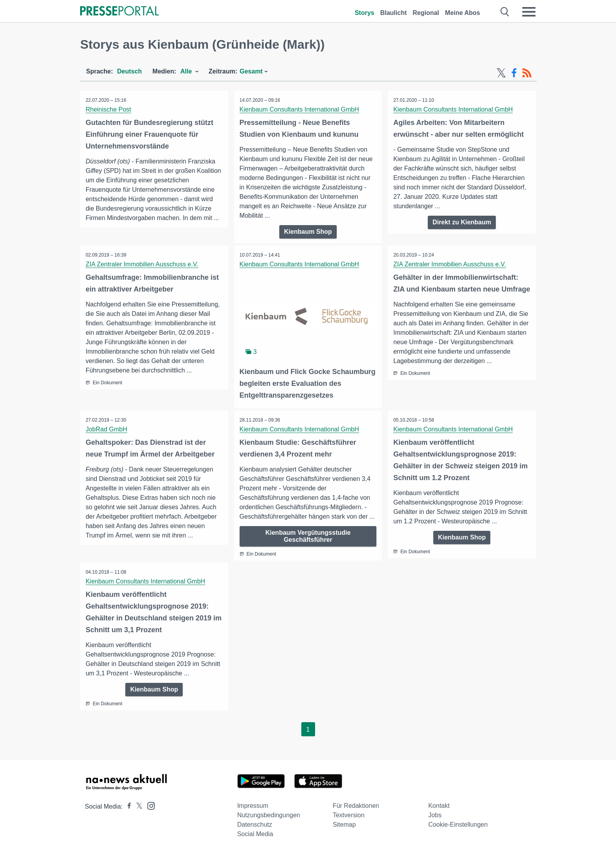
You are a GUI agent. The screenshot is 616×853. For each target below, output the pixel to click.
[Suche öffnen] (505, 12)
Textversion (349, 815)
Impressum (253, 806)
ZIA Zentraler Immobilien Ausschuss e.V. (142, 264)
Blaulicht (394, 13)
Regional (426, 13)
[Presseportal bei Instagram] (149, 805)
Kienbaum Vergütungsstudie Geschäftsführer (308, 536)
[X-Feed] (501, 73)
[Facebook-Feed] (514, 73)
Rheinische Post (109, 109)
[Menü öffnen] (529, 12)
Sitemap (344, 825)
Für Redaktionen (356, 806)
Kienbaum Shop (308, 232)
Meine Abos (463, 13)
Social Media (255, 834)
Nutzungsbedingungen (269, 815)
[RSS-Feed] (527, 73)
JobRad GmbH (107, 429)
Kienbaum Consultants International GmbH (300, 109)
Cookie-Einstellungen (458, 825)
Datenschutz (255, 825)
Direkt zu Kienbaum (462, 222)
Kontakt (439, 806)
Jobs (435, 815)
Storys (365, 13)
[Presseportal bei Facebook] (127, 806)
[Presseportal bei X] (137, 806)
